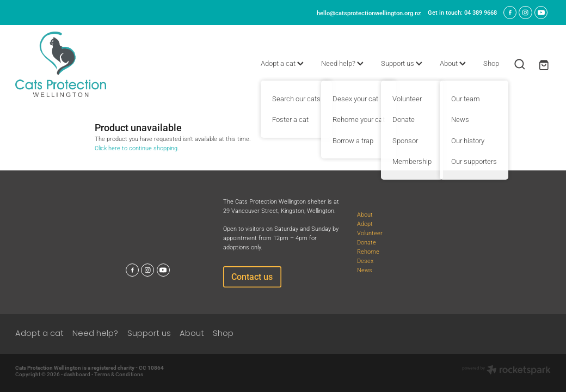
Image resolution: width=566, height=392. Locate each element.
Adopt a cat (282, 63)
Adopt (365, 223)
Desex (365, 261)
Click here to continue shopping (136, 148)
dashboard (77, 374)
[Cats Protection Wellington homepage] (69, 64)
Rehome (368, 251)
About (453, 63)
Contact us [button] (252, 276)
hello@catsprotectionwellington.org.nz (369, 12)
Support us (402, 63)
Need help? (342, 63)
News (365, 270)
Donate (367, 242)
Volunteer (370, 233)
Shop (491, 63)
